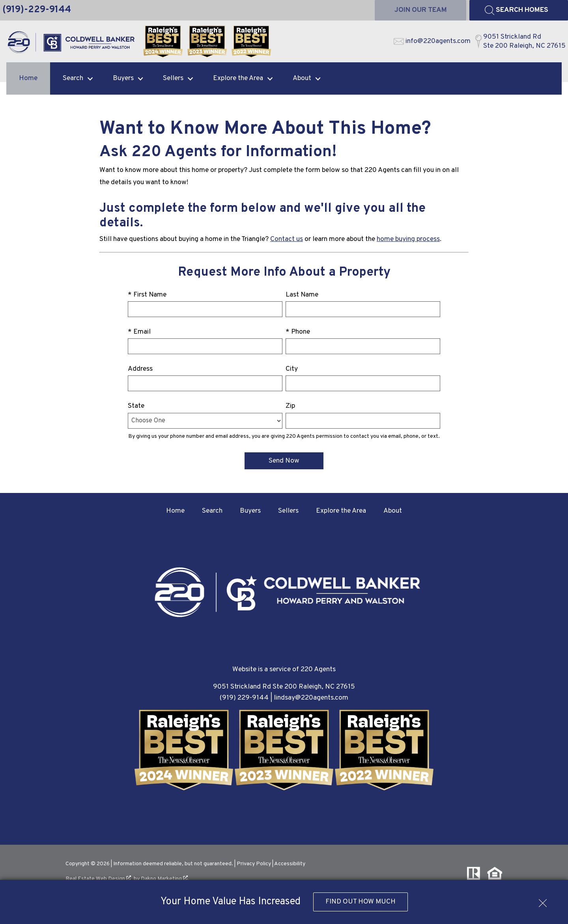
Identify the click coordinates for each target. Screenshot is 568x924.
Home (28, 78)
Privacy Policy (254, 864)
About (393, 511)
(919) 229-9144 (244, 698)
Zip (290, 406)
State (136, 406)
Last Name (302, 295)
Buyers (250, 511)
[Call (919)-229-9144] (37, 10)
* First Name (147, 295)
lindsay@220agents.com (311, 698)
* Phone (298, 332)
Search (212, 511)
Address (140, 369)
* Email (139, 332)
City (292, 369)
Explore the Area (341, 511)
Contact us (287, 239)
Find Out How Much (361, 902)
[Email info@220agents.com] (432, 41)
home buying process (408, 239)
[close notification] (543, 900)
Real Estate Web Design (98, 879)
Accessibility (290, 864)
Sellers (288, 511)
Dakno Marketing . (165, 879)
